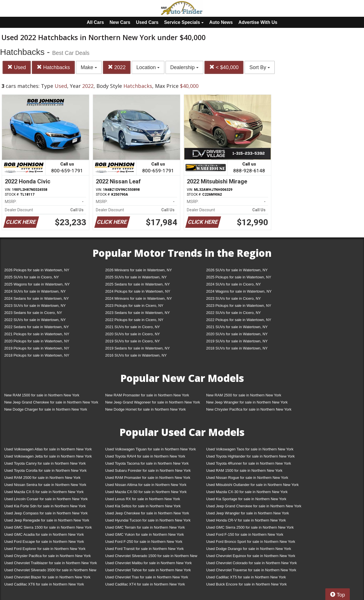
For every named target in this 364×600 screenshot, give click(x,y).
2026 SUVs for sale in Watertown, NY (237, 270)
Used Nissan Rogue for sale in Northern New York (247, 478)
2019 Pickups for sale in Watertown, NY (37, 348)
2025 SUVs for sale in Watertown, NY (136, 277)
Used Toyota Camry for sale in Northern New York (45, 463)
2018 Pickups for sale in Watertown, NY (37, 355)
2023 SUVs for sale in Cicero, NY (233, 298)
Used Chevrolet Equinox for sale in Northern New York (251, 556)
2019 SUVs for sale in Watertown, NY (237, 341)
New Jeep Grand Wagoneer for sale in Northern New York (153, 402)
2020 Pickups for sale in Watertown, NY (37, 341)
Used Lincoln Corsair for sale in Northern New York (46, 499)
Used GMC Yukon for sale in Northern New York (145, 534)
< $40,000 (224, 67)
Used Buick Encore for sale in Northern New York (246, 584)
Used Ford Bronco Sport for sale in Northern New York (251, 542)
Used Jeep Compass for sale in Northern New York (46, 513)
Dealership (184, 67)
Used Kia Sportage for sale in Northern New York (246, 499)
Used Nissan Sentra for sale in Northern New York (45, 485)
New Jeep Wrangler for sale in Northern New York (247, 402)
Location (148, 67)
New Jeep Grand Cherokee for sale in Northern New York (51, 402)
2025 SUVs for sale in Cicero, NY (32, 277)
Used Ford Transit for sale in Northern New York (144, 549)
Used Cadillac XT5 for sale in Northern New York (246, 577)
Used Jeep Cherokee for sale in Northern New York (147, 513)
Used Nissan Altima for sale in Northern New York (146, 485)
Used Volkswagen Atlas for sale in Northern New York (48, 449)
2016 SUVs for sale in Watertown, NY (136, 355)
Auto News (221, 22)
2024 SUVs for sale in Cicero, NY (233, 284)
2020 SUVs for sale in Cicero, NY (133, 334)
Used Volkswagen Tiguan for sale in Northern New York (151, 449)
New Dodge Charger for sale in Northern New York (46, 409)
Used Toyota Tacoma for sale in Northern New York (147, 463)
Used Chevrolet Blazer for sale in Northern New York (47, 577)
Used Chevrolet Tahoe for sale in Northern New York (148, 570)
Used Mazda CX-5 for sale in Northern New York (44, 492)
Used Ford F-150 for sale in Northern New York (245, 534)
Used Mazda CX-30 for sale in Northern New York (247, 492)
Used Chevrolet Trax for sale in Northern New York (147, 577)
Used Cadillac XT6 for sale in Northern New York (44, 584)
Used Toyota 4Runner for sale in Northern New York (249, 463)
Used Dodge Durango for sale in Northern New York (249, 549)
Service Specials (184, 22)
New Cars (120, 22)
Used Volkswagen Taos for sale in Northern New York (250, 449)
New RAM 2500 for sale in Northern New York (244, 395)
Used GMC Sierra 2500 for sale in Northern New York (250, 527)
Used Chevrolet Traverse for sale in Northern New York (251, 570)
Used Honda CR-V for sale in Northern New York (246, 520)
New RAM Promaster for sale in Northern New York (147, 395)
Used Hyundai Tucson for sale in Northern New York (148, 520)
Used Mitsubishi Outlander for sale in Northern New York (252, 485)
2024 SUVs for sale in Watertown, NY (35, 291)
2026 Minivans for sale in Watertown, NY (138, 270)
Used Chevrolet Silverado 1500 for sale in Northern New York (151, 557)
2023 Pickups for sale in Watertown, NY (239, 306)
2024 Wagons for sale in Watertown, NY (239, 291)
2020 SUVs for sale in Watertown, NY (237, 334)
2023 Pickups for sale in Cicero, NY (134, 306)
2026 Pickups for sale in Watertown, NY (37, 270)
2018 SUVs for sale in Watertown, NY (237, 348)
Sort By (260, 67)
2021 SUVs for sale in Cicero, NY (133, 327)
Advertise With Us (258, 22)
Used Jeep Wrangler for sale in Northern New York (248, 513)
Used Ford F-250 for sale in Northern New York (144, 542)
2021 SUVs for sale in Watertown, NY (237, 327)
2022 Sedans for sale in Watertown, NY (37, 327)
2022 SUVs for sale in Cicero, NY (233, 313)
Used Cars (147, 22)
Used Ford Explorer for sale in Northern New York (45, 549)
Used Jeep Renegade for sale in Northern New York (47, 520)
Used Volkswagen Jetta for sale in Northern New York (48, 456)
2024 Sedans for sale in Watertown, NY (37, 298)
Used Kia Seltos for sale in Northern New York (143, 506)
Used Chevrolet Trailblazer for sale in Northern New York (51, 563)
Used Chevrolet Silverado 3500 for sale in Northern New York (50, 571)
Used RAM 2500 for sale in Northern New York (42, 478)
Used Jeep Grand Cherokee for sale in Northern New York (254, 506)
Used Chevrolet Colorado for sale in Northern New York (252, 563)
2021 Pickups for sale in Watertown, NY (37, 334)
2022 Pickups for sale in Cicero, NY (134, 320)
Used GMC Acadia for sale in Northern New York (44, 534)
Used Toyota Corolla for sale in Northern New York (45, 470)
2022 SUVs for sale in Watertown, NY (35, 320)
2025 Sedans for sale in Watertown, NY (137, 284)
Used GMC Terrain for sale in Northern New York (145, 527)
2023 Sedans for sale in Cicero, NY (33, 313)
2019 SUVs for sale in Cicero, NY (133, 341)
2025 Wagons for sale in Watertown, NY (37, 284)
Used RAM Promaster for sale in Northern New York (148, 478)
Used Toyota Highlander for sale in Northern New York (250, 456)
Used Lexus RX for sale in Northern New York (143, 499)
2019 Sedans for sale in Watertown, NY (137, 348)
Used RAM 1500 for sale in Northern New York (244, 470)
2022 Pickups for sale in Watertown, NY (239, 320)
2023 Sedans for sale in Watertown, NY (137, 313)
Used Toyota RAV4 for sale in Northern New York (145, 456)
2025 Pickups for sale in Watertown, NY (239, 277)
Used (17, 67)
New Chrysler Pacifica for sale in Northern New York (249, 409)
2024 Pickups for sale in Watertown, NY (138, 291)
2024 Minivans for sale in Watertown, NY (138, 298)
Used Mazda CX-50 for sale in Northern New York (146, 492)
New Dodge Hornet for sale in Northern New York (145, 409)
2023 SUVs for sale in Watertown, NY (35, 306)
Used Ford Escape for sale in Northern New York (44, 542)
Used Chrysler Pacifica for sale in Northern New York (47, 556)
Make (89, 67)
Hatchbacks (53, 67)
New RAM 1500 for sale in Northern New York (42, 395)
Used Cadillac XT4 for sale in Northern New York (145, 584)
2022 (117, 67)
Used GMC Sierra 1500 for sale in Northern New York (48, 527)
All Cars (95, 22)
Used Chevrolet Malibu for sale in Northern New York (148, 563)
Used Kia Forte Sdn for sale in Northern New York (45, 506)
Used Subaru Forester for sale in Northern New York (148, 470)
